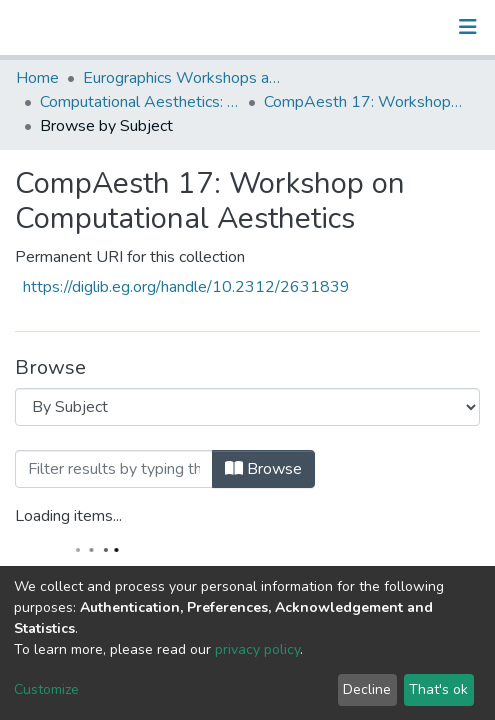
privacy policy (257, 649)
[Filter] (114, 469)
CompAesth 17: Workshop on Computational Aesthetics (364, 102)
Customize (46, 689)
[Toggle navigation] (468, 27)
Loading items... (68, 516)
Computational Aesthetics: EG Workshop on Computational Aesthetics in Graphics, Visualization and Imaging (140, 102)
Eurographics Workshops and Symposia (183, 78)
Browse (263, 469)
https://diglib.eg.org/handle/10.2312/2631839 (186, 287)
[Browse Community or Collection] (247, 407)
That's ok (438, 689)
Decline (367, 689)
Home (37, 78)
